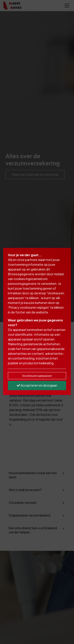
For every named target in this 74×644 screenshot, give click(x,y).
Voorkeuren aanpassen (37, 376)
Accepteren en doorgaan (37, 385)
